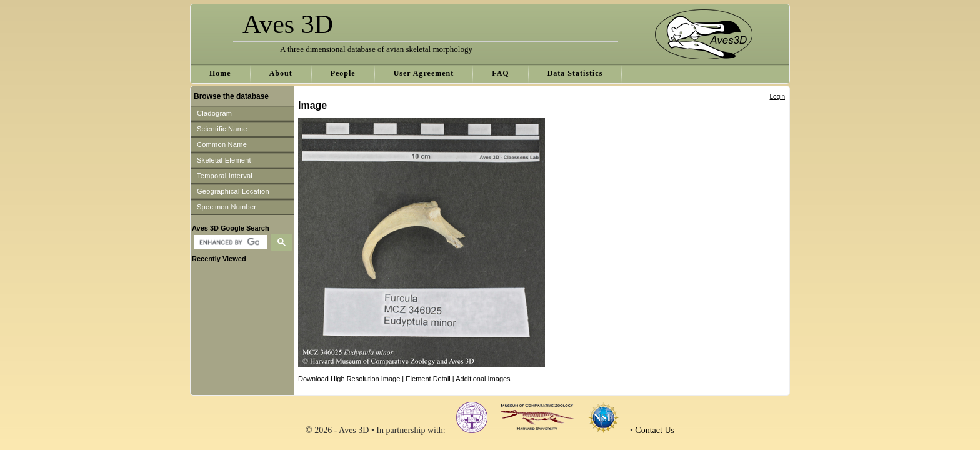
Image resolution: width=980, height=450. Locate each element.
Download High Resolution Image (349, 379)
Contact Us (655, 430)
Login (777, 97)
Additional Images (483, 379)
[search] (229, 242)
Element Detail (428, 379)
